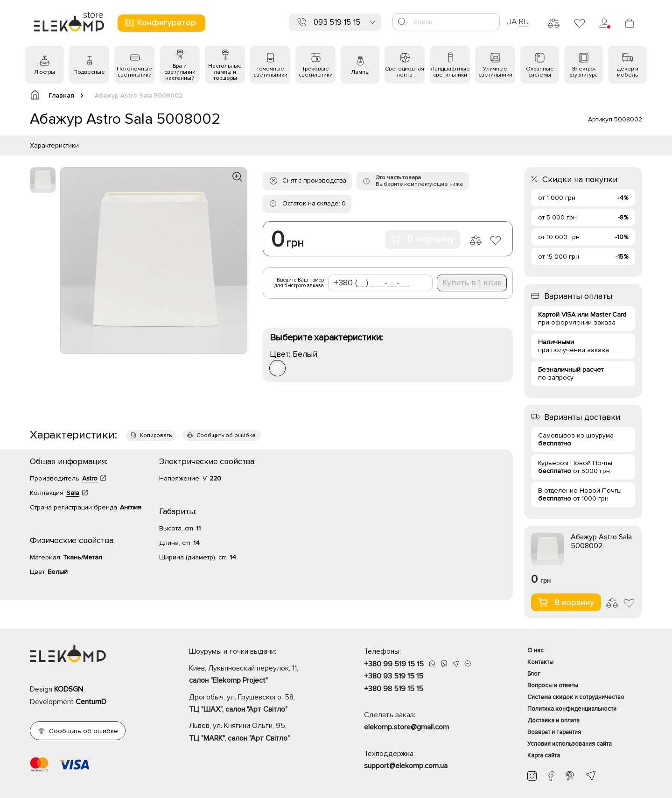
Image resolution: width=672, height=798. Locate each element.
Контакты (540, 662)
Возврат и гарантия (554, 732)
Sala (73, 493)
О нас (535, 650)
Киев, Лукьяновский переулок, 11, (260, 675)
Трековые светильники (316, 72)
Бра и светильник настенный (180, 72)
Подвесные (89, 72)
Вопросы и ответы (553, 685)
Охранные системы (540, 72)
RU (524, 21)
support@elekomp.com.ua (406, 766)
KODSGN (69, 689)
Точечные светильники (270, 72)
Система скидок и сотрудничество (576, 697)
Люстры (45, 72)
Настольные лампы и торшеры (225, 72)
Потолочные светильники (134, 72)
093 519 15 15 (337, 22)
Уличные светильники (495, 72)
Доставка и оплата (553, 720)
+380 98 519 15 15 (394, 689)
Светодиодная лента (405, 72)
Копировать (156, 435)
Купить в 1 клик (472, 282)
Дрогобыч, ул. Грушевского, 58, (260, 704)
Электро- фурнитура (584, 72)
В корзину (423, 239)
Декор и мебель (628, 72)
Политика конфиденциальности (572, 709)
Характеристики (54, 145)
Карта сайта (544, 756)
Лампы (360, 72)
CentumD (91, 702)
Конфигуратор (160, 23)
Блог (534, 674)
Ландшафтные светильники (450, 72)
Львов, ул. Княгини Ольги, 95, (260, 733)
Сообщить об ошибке (226, 435)
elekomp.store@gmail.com (406, 727)
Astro (90, 478)
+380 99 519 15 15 (394, 664)
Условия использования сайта (570, 744)
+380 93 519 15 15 (394, 676)
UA (511, 21)
